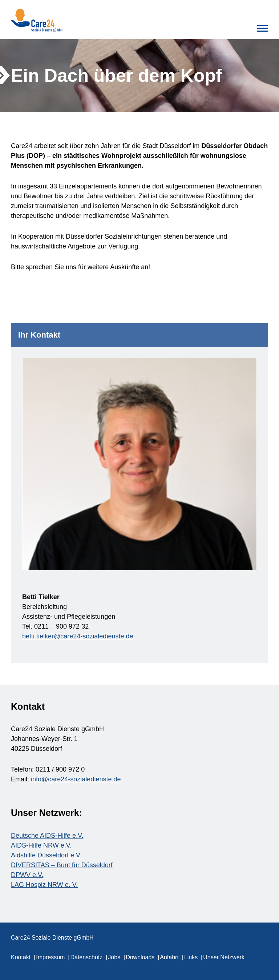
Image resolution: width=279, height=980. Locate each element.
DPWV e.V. (27, 875)
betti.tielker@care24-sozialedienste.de (78, 636)
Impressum (50, 957)
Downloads (140, 957)
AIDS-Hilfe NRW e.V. (41, 845)
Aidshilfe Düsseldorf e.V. (46, 855)
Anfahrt (169, 957)
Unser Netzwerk (224, 957)
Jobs (114, 957)
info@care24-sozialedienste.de (76, 779)
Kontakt (21, 957)
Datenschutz (86, 957)
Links (191, 957)
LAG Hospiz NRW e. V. (44, 885)
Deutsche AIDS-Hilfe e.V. (47, 836)
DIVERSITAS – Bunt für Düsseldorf (62, 865)
